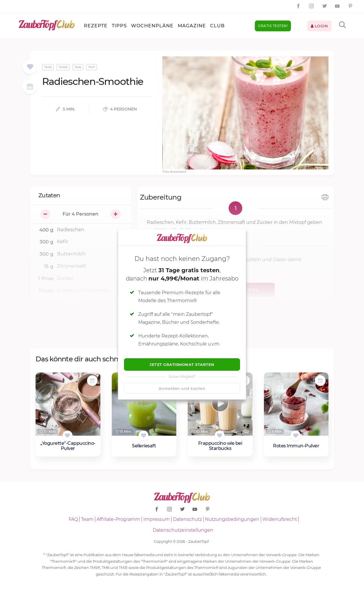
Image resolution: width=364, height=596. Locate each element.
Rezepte (96, 26)
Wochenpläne (152, 26)
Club (217, 26)
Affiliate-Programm (118, 519)
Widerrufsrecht (280, 519)
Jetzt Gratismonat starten (182, 364)
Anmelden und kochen (182, 388)
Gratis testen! (273, 26)
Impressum (157, 519)
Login (319, 26)
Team (87, 519)
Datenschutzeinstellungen (183, 530)
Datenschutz (187, 519)
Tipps (119, 26)
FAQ (73, 519)
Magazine (192, 26)
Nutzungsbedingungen (232, 519)
